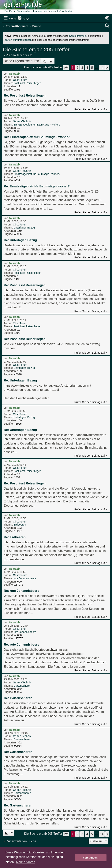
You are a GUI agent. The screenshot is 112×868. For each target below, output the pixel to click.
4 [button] (87, 68)
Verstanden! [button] (91, 858)
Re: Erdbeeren (15, 537)
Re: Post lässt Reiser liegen (25, 96)
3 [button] (82, 68)
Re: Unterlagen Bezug (20, 240)
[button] (66, 68)
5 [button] (92, 68)
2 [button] (77, 68)
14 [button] (102, 68)
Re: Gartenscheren (18, 698)
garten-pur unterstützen (18, 40)
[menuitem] (23, 19)
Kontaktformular (78, 36)
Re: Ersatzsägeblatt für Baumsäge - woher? (37, 137)
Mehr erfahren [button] (26, 862)
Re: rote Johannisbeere (22, 591)
